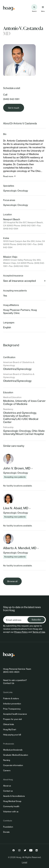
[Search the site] (34, 7)
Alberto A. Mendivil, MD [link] (21, 548)
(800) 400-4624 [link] (11, 672)
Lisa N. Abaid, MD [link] (17, 508)
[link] (9, 8)
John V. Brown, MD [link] (18, 468)
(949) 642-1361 (11, 99)
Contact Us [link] (9, 683)
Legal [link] (24, 862)
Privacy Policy (21, 632)
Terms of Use (39, 632)
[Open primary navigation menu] (43, 7)
